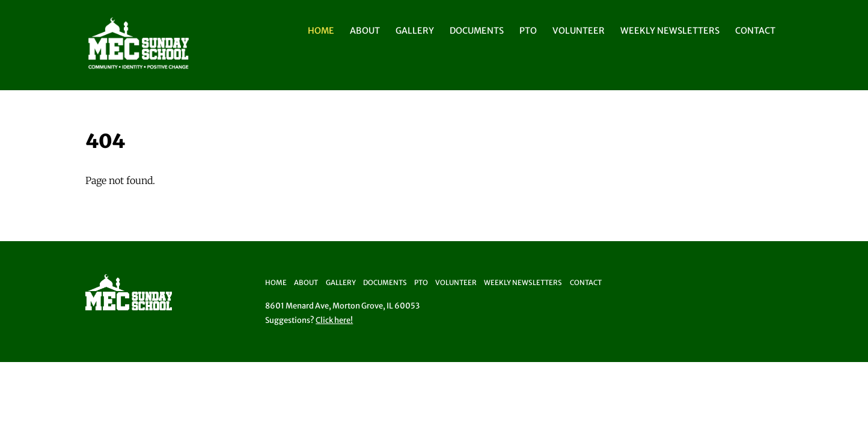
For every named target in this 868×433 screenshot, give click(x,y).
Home (321, 31)
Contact (755, 31)
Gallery (415, 31)
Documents (477, 31)
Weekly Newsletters (670, 31)
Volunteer (579, 31)
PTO (528, 31)
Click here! (334, 320)
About (365, 31)
